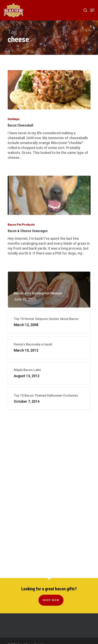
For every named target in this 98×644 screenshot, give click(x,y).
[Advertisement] (49, 449)
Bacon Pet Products (21, 225)
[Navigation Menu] (92, 10)
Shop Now (51, 600)
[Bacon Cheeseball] (49, 90)
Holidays (14, 119)
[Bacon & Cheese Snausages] (49, 195)
